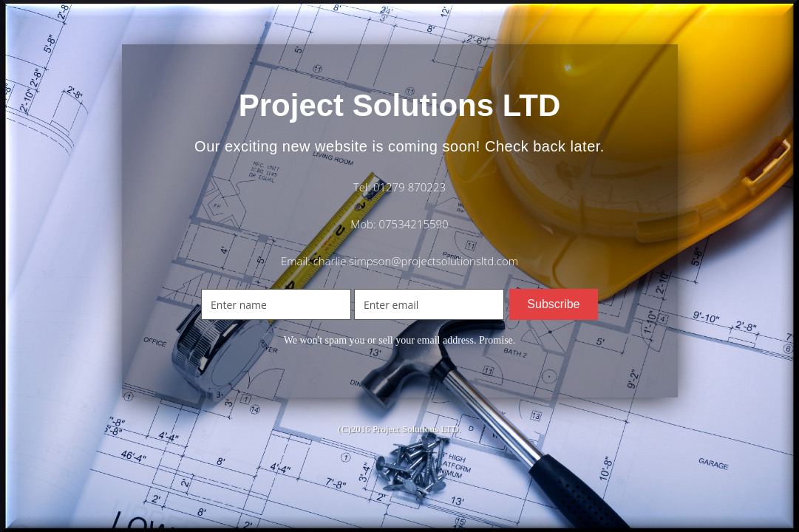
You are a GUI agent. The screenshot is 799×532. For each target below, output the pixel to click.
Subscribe (553, 304)
